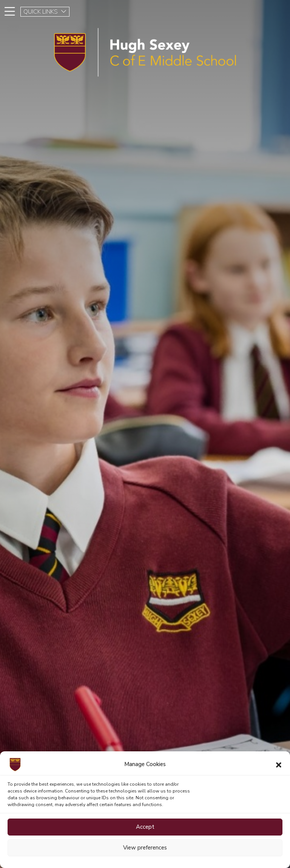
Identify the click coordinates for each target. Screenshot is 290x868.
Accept (145, 827)
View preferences (145, 848)
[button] (279, 765)
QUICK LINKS (45, 12)
